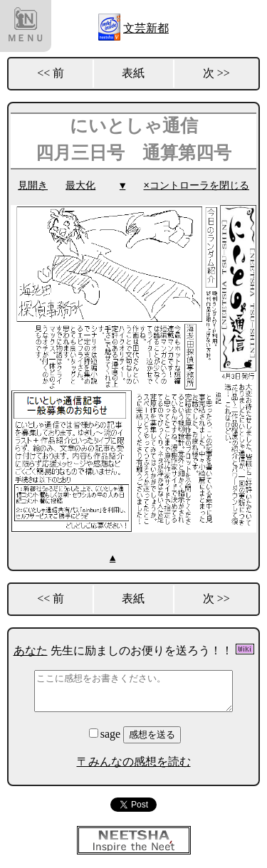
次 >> (216, 73)
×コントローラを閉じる (197, 185)
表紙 (133, 73)
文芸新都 (146, 28)
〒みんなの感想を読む (134, 761)
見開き (33, 185)
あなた (31, 650)
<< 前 (51, 73)
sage (106, 733)
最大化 (80, 185)
